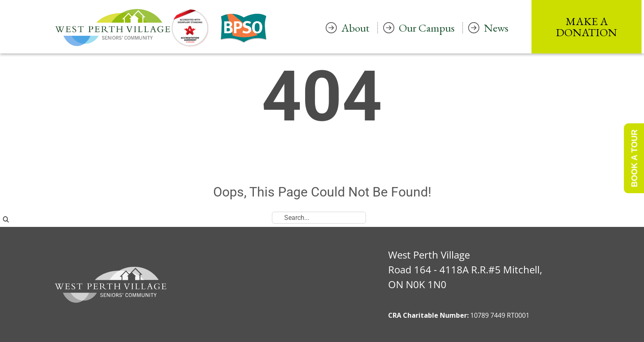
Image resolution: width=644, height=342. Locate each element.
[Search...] (319, 218)
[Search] (6, 219)
